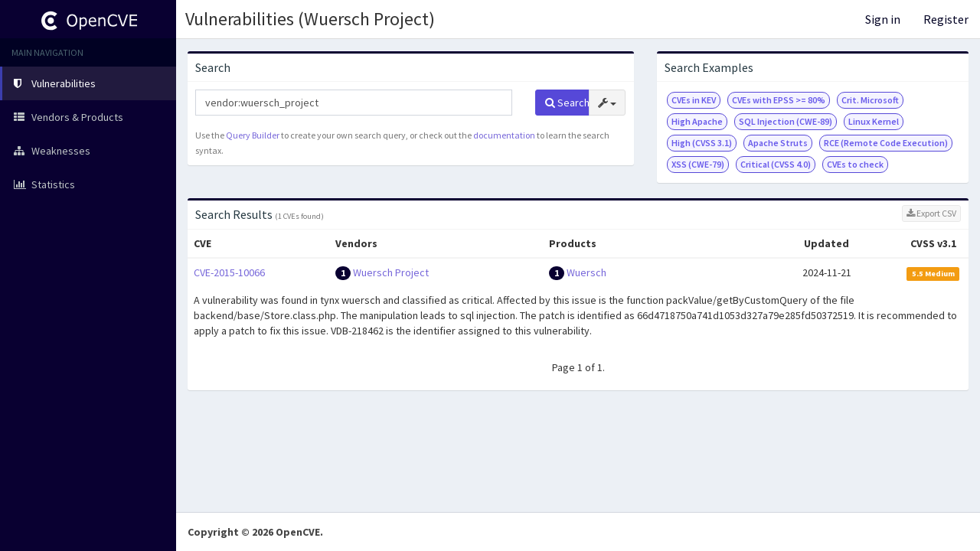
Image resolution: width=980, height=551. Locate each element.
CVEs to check (855, 164)
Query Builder (253, 135)
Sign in (883, 19)
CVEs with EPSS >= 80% (779, 100)
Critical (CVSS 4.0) (776, 164)
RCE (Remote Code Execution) (886, 143)
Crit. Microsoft (870, 100)
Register (946, 19)
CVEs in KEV (694, 100)
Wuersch (586, 272)
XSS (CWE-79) (698, 164)
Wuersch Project (391, 272)
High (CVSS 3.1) (702, 143)
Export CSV (931, 213)
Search (567, 103)
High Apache (697, 121)
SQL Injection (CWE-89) (786, 121)
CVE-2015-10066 (229, 272)
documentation (504, 135)
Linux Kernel (874, 121)
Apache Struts (778, 143)
